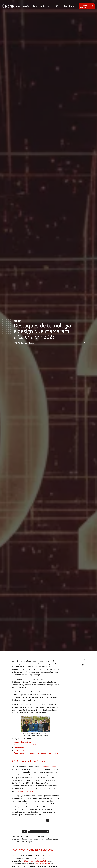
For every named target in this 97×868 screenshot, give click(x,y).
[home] (9, 6)
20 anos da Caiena (49, 767)
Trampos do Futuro (42, 864)
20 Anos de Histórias (26, 791)
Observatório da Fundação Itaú (36, 861)
